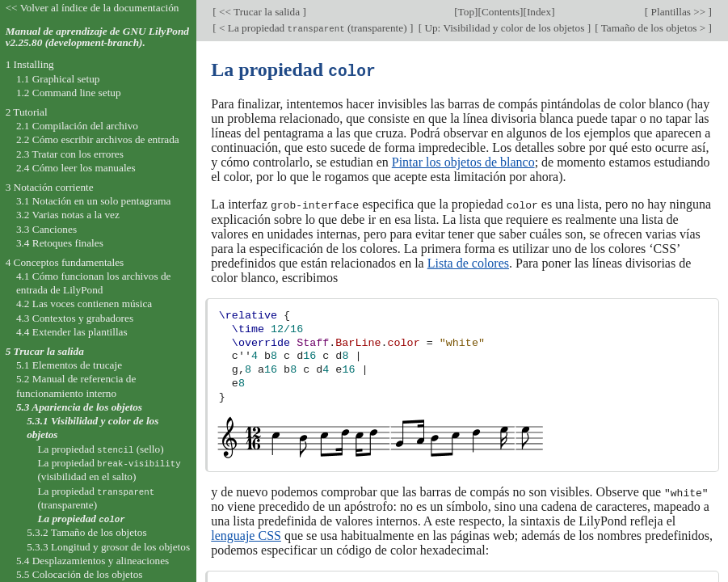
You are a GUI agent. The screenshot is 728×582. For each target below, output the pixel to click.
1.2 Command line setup (69, 93)
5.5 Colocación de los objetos (80, 574)
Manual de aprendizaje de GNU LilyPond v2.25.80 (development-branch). (97, 37)
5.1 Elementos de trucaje (69, 365)
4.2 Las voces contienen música (84, 304)
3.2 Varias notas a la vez (68, 215)
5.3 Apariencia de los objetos (79, 407)
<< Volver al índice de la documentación (93, 8)
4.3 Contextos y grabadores (75, 318)
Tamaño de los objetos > (654, 28)
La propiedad (81, 519)
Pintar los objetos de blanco (463, 161)
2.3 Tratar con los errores (70, 154)
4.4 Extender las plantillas (72, 332)
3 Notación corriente (50, 187)
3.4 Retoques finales (60, 243)
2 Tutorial (27, 112)
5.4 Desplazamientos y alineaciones (93, 561)
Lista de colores (468, 261)
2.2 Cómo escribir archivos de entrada (98, 139)
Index (539, 12)
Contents (501, 12)
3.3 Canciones (46, 229)
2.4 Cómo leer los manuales (76, 168)
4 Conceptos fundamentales (65, 262)
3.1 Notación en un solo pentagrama (94, 201)
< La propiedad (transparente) (313, 28)
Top (466, 12)
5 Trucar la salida (45, 351)
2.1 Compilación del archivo (77, 126)
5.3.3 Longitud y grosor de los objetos (108, 547)
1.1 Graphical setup (58, 79)
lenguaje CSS (246, 534)
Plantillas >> (678, 12)
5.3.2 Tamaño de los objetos (86, 532)
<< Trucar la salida (260, 12)
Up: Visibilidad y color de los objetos (505, 28)
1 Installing (30, 64)
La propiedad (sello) (100, 449)
